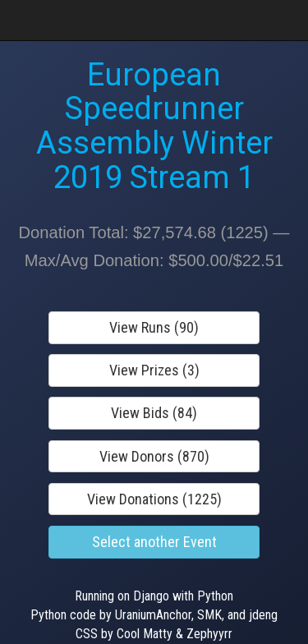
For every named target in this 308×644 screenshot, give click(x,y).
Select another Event (154, 542)
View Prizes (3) (154, 370)
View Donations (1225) (154, 499)
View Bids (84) (154, 413)
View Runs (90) (154, 327)
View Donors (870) (154, 456)
